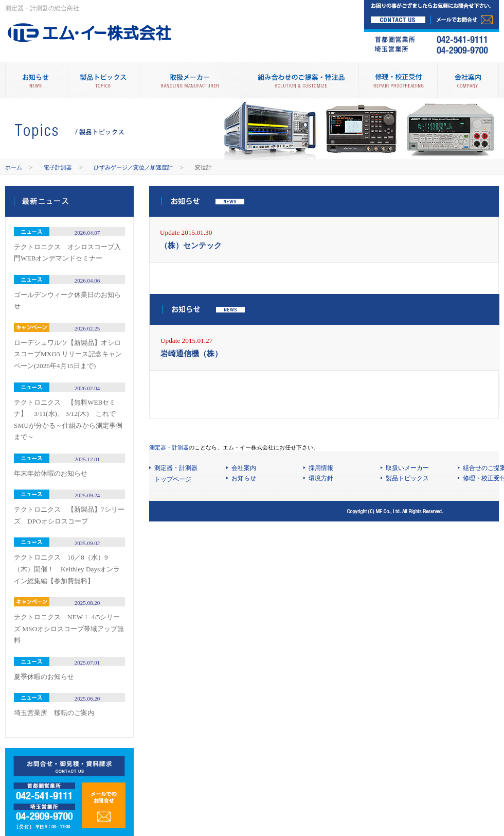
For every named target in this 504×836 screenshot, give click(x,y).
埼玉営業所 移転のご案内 (54, 713)
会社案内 (468, 80)
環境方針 (321, 478)
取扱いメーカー (407, 468)
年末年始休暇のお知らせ (51, 473)
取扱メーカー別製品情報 (190, 80)
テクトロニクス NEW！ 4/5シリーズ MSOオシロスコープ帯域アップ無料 (69, 629)
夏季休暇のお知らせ (44, 677)
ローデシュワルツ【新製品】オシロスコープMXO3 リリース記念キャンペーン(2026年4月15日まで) (68, 354)
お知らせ (244, 478)
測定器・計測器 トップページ (176, 474)
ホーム (14, 167)
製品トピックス (103, 80)
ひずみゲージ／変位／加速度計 (133, 167)
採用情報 (321, 468)
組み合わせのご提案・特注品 (300, 80)
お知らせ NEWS (36, 80)
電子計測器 (58, 167)
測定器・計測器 (169, 447)
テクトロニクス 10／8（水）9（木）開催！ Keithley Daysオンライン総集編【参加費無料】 (67, 569)
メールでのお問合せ (104, 805)
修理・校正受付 (398, 80)
